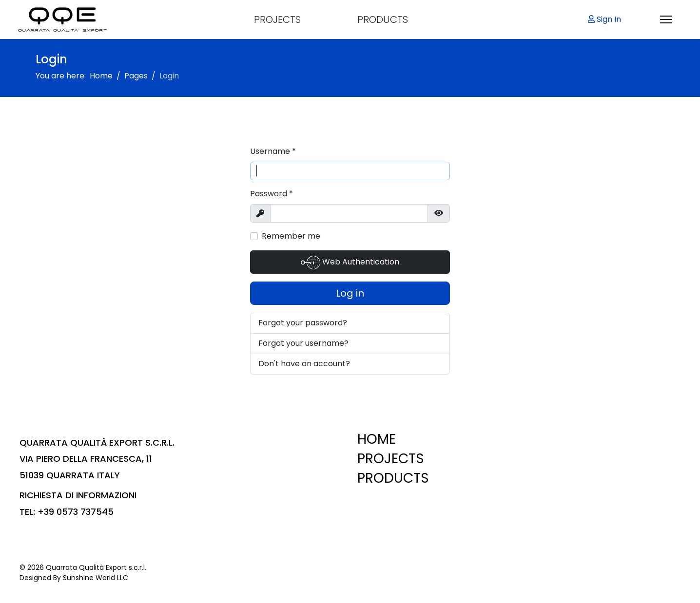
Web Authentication (350, 263)
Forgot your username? (303, 343)
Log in (350, 293)
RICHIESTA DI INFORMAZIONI (78, 495)
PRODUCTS (383, 19)
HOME (377, 439)
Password (272, 194)
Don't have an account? (304, 364)
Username (273, 151)
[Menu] (666, 19)
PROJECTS (277, 19)
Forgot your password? (303, 323)
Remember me (291, 236)
